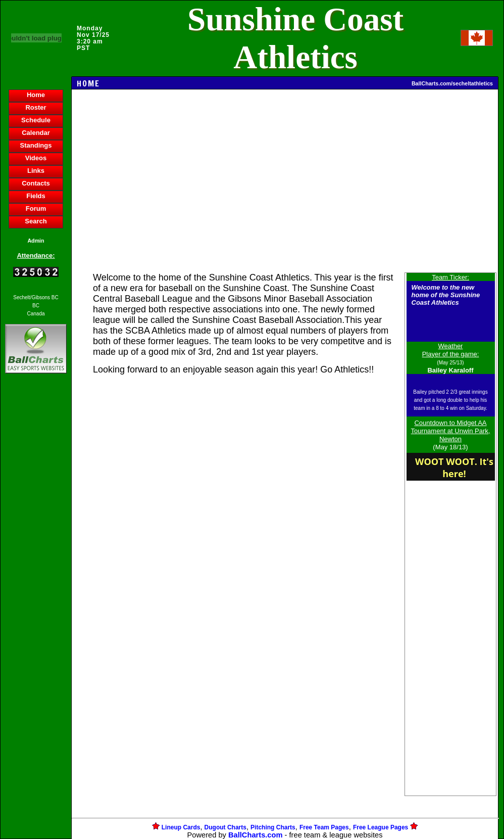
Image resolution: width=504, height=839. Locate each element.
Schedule (36, 120)
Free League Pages (381, 827)
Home (36, 95)
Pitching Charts (273, 827)
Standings (36, 145)
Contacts (36, 183)
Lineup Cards (181, 827)
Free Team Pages (324, 827)
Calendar (36, 133)
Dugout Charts (225, 827)
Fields (36, 196)
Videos (36, 158)
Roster (36, 107)
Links (36, 171)
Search (36, 221)
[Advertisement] (36, 550)
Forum (36, 208)
